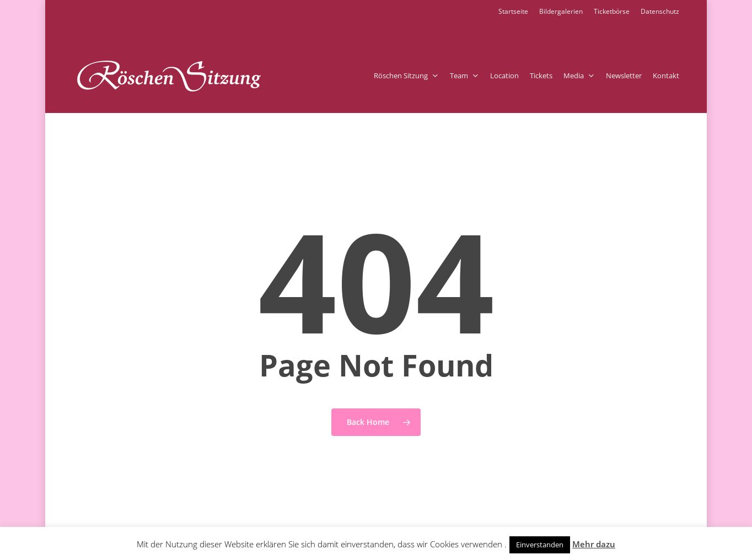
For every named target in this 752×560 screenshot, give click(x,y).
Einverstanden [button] (540, 545)
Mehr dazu (594, 544)
